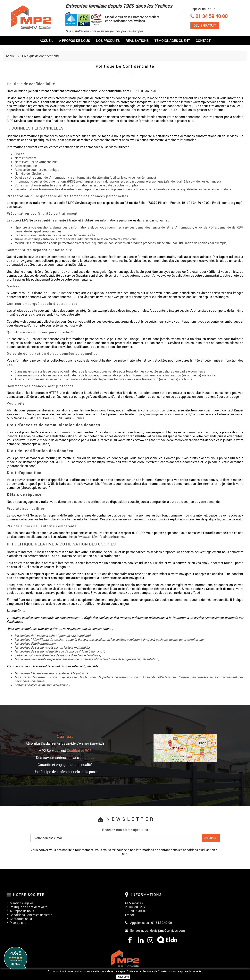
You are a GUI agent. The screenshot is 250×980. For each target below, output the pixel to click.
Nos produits (108, 41)
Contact (203, 41)
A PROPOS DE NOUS (75, 41)
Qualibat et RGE (79, 751)
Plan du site (18, 923)
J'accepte (123, 977)
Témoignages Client (172, 41)
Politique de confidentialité (29, 907)
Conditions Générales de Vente (31, 915)
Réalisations (137, 41)
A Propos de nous (22, 911)
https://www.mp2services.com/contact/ (163, 414)
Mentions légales (22, 903)
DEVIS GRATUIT (205, 25)
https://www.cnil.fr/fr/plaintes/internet (97, 537)
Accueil (46, 41)
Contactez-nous (21, 919)
